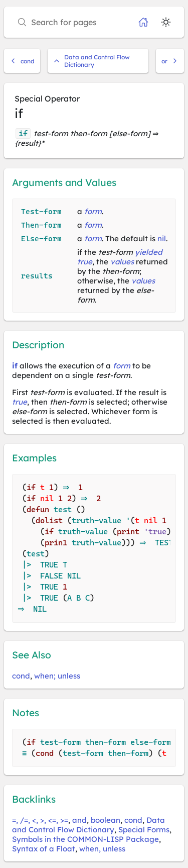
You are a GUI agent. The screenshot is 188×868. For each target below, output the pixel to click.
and (79, 820)
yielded (149, 252)
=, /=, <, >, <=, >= (40, 820)
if (15, 366)
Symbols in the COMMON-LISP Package (85, 839)
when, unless (102, 849)
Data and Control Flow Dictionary (91, 61)
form (93, 211)
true (85, 262)
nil (162, 238)
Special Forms (144, 830)
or (170, 61)
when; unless (57, 676)
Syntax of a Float (44, 849)
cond (22, 61)
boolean (106, 820)
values (122, 262)
